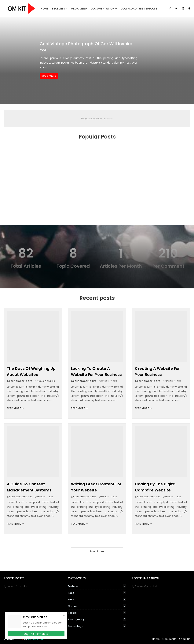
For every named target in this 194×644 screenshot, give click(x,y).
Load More (97, 551)
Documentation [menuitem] (103, 9)
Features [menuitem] (59, 9)
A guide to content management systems (29, 487)
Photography (97, 619)
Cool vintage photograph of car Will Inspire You (86, 47)
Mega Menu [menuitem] (79, 9)
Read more (49, 76)
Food (97, 593)
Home (156, 639)
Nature (97, 606)
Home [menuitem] (44, 9)
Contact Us (169, 639)
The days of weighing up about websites (31, 372)
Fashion (97, 586)
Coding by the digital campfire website (156, 487)
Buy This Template (36, 634)
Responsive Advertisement (97, 118)
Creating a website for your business (157, 372)
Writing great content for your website (96, 487)
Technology (97, 626)
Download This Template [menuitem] (139, 9)
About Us (185, 639)
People (97, 613)
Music (97, 600)
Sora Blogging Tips (21, 381)
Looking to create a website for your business (96, 372)
